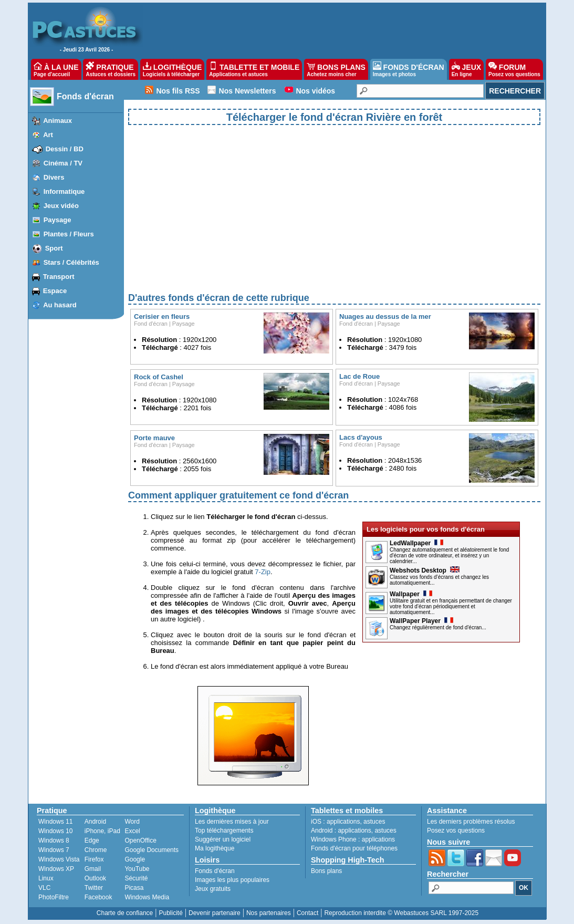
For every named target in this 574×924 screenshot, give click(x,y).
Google (135, 859)
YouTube (137, 869)
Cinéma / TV (63, 163)
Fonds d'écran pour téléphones (354, 848)
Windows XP (56, 869)
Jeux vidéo (61, 206)
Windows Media (147, 897)
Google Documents (152, 850)
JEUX (466, 69)
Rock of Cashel (159, 377)
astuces (374, 822)
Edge (92, 840)
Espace (55, 291)
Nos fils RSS (178, 91)
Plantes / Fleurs (69, 234)
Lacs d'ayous (361, 437)
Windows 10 (55, 831)
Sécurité (136, 878)
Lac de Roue (359, 376)
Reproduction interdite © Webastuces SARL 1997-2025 (401, 913)
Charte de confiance (125, 913)
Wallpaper (411, 594)
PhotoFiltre (54, 897)
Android (95, 822)
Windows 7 (54, 850)
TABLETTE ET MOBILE (254, 69)
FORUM (514, 69)
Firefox (94, 859)
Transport (59, 277)
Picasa (134, 888)
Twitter (94, 888)
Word (132, 822)
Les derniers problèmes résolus (471, 822)
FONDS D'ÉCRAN (409, 69)
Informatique (64, 191)
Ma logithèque (215, 848)
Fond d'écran (151, 324)
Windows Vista (59, 859)
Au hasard (60, 305)
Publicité (170, 913)
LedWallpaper (416, 543)
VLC (44, 888)
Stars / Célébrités (71, 262)
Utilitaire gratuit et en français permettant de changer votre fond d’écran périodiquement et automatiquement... (451, 606)
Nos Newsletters (248, 91)
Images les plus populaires (232, 880)
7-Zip (263, 572)
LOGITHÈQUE (172, 69)
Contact (307, 913)
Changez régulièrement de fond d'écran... (438, 627)
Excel (132, 831)
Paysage (58, 220)
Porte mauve (154, 438)
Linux (46, 878)
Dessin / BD (65, 149)
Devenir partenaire (215, 913)
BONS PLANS (336, 69)
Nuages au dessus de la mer (385, 316)
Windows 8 (54, 840)
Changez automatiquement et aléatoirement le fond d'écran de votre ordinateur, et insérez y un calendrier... (449, 556)
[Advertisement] (334, 217)
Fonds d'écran (85, 96)
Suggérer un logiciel (223, 839)
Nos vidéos (315, 91)
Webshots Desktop (425, 570)
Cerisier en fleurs (162, 316)
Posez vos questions (456, 830)
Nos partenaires (269, 913)
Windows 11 (55, 822)
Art (48, 135)
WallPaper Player (421, 621)
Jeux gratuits (213, 889)
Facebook (98, 897)
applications (343, 822)
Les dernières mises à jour (232, 822)
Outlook (95, 878)
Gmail (93, 869)
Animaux (58, 121)
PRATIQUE (111, 69)
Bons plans (326, 871)
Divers (54, 177)
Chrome (96, 850)
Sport (54, 248)
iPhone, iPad (102, 831)
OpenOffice (140, 840)
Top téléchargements (224, 830)
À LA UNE (56, 69)
